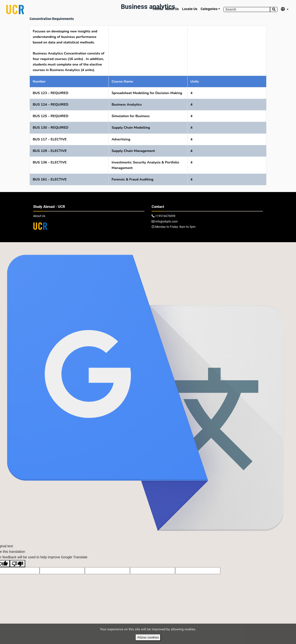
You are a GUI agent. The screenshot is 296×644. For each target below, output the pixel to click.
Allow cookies (148, 637)
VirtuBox (158, 247)
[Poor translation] (18, 573)
